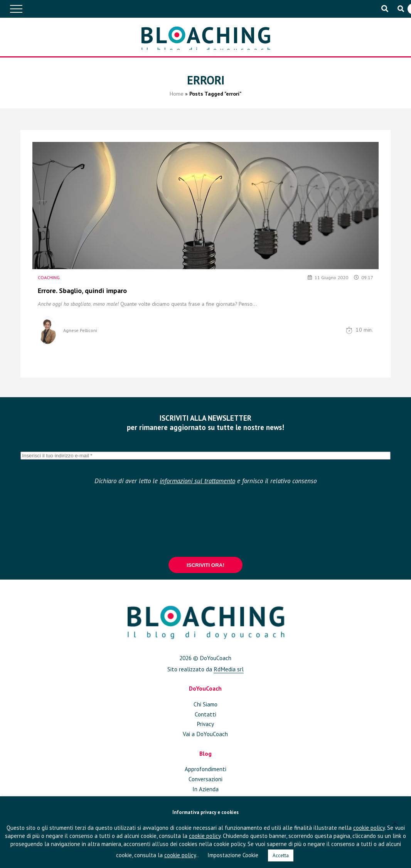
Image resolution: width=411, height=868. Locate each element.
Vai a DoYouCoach (205, 734)
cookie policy (369, 828)
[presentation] (205, 520)
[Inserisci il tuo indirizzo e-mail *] (205, 456)
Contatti (205, 714)
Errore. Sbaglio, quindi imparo (82, 291)
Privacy (205, 724)
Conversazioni (205, 779)
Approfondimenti (205, 769)
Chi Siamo (205, 704)
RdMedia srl (229, 669)
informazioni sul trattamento (197, 481)
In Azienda (205, 789)
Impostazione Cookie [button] (233, 855)
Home (177, 99)
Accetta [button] (281, 855)
